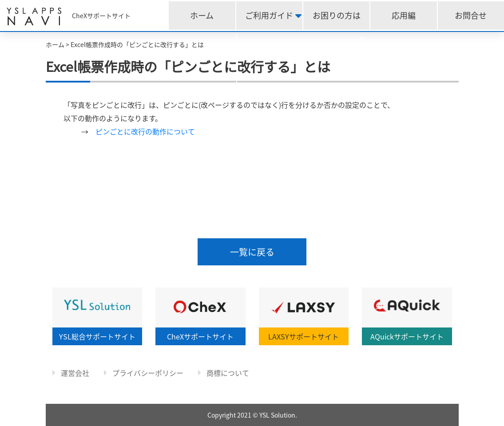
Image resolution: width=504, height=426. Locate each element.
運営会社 (71, 373)
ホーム (202, 15)
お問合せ (471, 15)
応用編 (404, 15)
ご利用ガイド (269, 15)
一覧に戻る (252, 252)
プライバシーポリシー (144, 373)
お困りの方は (337, 15)
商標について (224, 373)
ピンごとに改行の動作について (145, 131)
